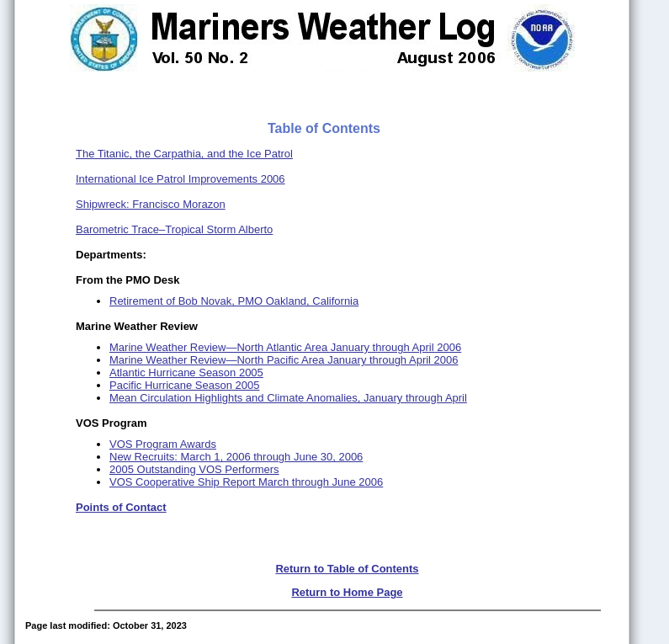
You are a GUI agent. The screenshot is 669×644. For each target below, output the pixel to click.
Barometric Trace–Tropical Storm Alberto (174, 229)
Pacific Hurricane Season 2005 (185, 385)
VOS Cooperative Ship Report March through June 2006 (246, 482)
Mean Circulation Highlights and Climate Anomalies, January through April (288, 398)
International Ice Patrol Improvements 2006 (181, 179)
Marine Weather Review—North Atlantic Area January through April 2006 (285, 347)
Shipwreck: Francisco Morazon (151, 204)
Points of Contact (121, 507)
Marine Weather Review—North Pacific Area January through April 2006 (284, 360)
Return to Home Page (347, 592)
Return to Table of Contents (347, 569)
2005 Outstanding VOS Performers (194, 469)
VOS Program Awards (163, 444)
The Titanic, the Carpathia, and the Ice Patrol (184, 154)
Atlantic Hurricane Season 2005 (186, 373)
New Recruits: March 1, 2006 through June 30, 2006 (236, 457)
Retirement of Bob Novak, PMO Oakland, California (234, 301)
